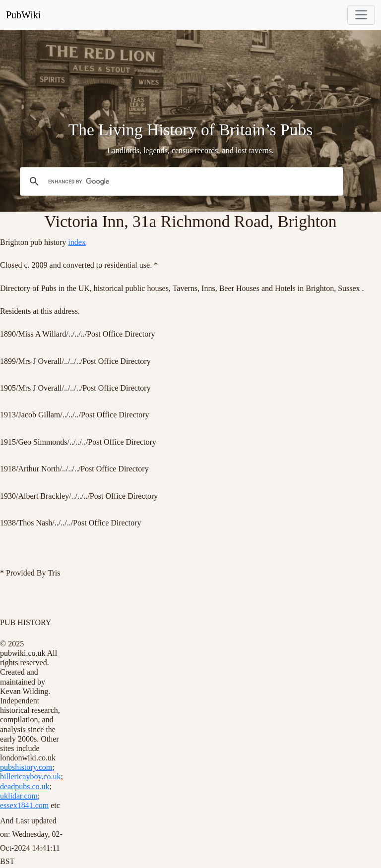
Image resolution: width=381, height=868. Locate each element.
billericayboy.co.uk (30, 777)
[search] (180, 181)
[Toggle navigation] (361, 15)
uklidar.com (19, 796)
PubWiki (23, 15)
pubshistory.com (26, 767)
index (77, 242)
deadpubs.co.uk (25, 786)
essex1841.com (24, 805)
